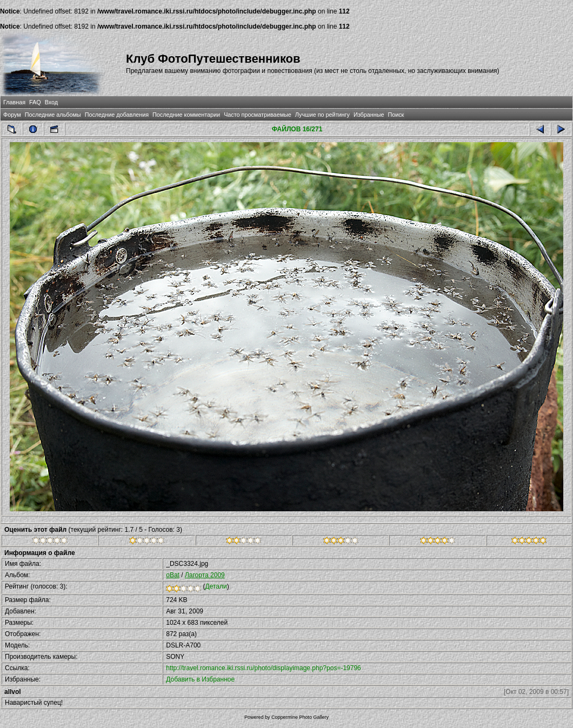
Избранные (369, 115)
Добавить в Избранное (200, 679)
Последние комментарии (186, 115)
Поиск (396, 115)
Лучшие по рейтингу (322, 115)
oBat (173, 575)
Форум (12, 115)
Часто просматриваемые (258, 115)
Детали (216, 586)
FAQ (35, 102)
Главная (14, 102)
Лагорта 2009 (205, 575)
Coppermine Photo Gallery (300, 717)
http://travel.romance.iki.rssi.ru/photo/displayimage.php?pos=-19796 (264, 668)
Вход (51, 102)
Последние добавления (117, 115)
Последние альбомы (53, 115)
